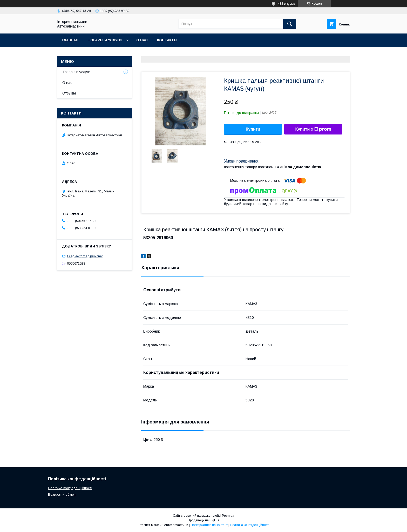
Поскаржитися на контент (209, 525)
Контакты (167, 40)
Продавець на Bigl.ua (203, 520)
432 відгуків (286, 4)
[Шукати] (290, 24)
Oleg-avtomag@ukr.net (85, 256)
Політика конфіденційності (250, 525)
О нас (142, 40)
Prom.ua (228, 516)
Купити (253, 129)
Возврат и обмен (62, 494)
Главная (70, 40)
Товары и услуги (105, 40)
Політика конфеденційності (70, 488)
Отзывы (69, 93)
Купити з (313, 129)
